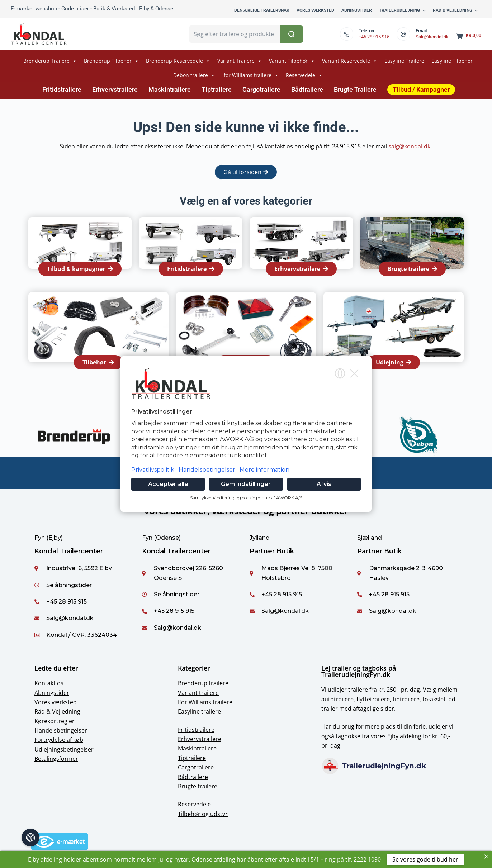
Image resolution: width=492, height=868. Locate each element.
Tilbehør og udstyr (203, 814)
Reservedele (304, 75)
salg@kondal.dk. (410, 146)
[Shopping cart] (469, 36)
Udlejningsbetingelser (64, 749)
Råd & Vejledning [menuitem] (456, 11)
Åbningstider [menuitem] (357, 10)
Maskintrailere (170, 89)
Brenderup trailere (203, 683)
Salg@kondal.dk (432, 37)
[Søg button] (292, 34)
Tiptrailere (217, 89)
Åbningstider (52, 693)
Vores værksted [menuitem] (315, 10)
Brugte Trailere (355, 89)
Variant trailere (198, 693)
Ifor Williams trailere (250, 75)
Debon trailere (194, 75)
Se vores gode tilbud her (425, 859)
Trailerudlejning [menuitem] (403, 11)
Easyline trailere (199, 711)
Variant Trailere (240, 61)
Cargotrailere (261, 89)
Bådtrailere (307, 89)
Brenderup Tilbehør (111, 61)
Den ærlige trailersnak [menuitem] (262, 10)
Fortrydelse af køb (59, 740)
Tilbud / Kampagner (421, 89)
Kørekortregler (55, 721)
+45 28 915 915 (374, 37)
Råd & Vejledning (57, 711)
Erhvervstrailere (115, 89)
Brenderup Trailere (50, 61)
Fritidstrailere (62, 89)
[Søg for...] (235, 34)
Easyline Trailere (404, 61)
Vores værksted (56, 702)
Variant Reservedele (350, 61)
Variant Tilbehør (292, 61)
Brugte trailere (198, 786)
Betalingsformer (56, 759)
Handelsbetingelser (61, 730)
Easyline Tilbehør (452, 61)
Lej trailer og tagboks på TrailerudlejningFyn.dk (359, 671)
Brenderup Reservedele (178, 61)
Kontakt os (49, 683)
